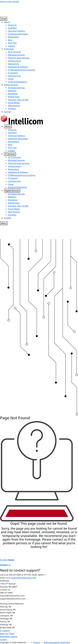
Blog (10, 40)
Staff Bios (12, 28)
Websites (12, 91)
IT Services (9, 49)
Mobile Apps (14, 97)
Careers (12, 46)
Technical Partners (16, 31)
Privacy (37, 643)
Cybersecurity (14, 76)
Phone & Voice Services (19, 58)
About (7, 22)
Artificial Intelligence (17, 82)
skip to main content (10, 1)
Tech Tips (12, 43)
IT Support (13, 73)
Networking (13, 64)
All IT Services (14, 52)
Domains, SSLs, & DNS (18, 100)
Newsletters (13, 37)
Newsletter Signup (9, 637)
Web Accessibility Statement (57, 643)
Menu (4, 223)
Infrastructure (14, 61)
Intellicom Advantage (18, 34)
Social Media (14, 103)
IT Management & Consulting (22, 70)
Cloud (11, 79)
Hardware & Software (18, 67)
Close (4, 19)
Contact (8, 112)
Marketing (13, 94)
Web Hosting (14, 106)
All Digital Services (16, 88)
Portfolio (12, 109)
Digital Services (11, 85)
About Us (12, 25)
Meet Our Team (7, 634)
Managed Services (16, 55)
